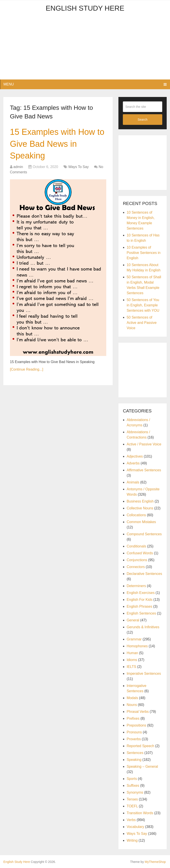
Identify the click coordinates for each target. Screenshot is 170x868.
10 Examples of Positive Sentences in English (144, 253)
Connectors (136, 567)
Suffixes (133, 786)
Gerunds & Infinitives (143, 627)
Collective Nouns (140, 508)
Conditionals (136, 546)
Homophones (137, 646)
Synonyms (135, 792)
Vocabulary (135, 827)
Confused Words (140, 553)
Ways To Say (78, 167)
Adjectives (135, 456)
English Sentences (141, 613)
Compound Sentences (144, 534)
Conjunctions (137, 560)
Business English (140, 501)
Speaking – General (142, 767)
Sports (132, 779)
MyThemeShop (155, 862)
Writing (132, 840)
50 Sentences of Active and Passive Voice (142, 323)
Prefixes (133, 718)
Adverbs (133, 463)
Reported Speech (140, 746)
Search (143, 120)
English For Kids (140, 600)
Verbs (131, 820)
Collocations (136, 515)
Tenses (132, 799)
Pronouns (134, 732)
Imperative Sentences (144, 674)
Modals (132, 698)
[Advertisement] (85, 48)
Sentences (135, 753)
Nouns (132, 705)
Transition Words (140, 813)
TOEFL (132, 806)
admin (18, 167)
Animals (133, 482)
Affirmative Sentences (144, 470)
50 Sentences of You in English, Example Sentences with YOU (143, 305)
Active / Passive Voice (144, 444)
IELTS (131, 667)
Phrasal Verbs (138, 712)
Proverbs (134, 739)
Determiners (136, 586)
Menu (9, 84)
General (133, 620)
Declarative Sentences (144, 574)
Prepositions (136, 725)
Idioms (132, 660)
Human (132, 653)
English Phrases (139, 606)
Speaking (134, 760)
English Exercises (141, 593)
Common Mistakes (141, 522)
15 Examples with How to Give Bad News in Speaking (57, 144)
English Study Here (85, 8)
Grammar (134, 639)
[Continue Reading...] (27, 369)
